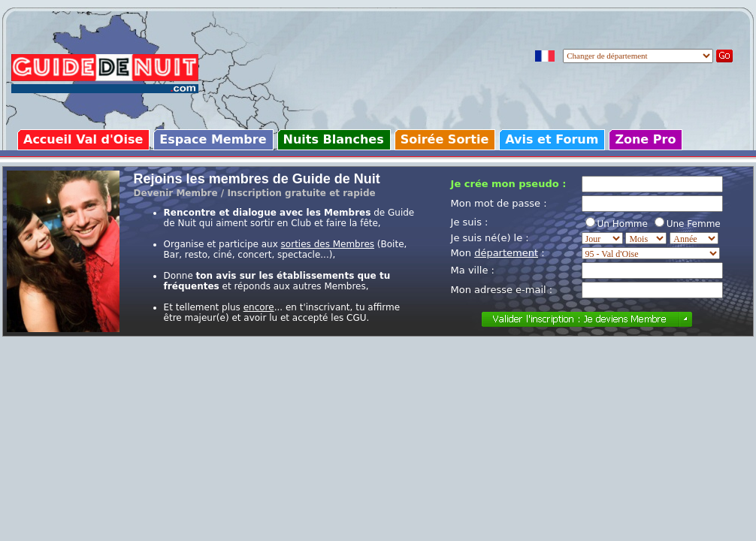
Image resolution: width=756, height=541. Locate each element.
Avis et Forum (552, 139)
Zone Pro (645, 139)
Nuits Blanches (334, 139)
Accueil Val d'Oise (83, 139)
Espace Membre (213, 139)
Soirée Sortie (445, 139)
